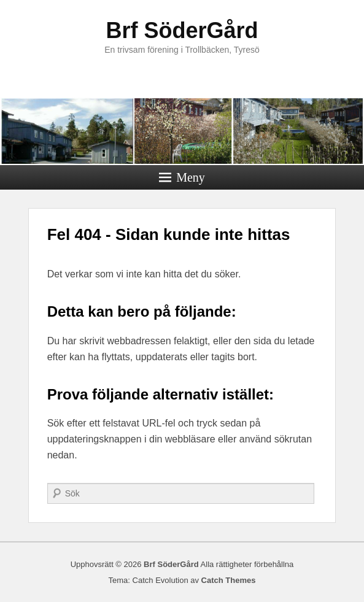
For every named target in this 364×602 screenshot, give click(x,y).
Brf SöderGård (182, 30)
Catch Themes (229, 580)
